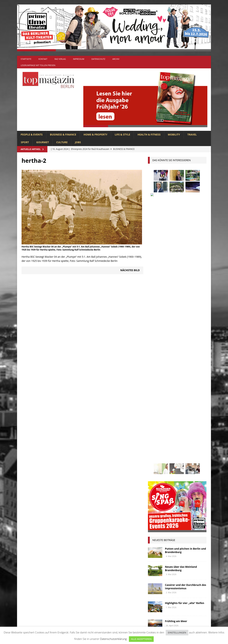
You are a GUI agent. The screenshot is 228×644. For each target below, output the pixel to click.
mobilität (173, 447)
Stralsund (172, 467)
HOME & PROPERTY (95, 134)
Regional (155, 460)
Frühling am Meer (176, 363)
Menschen (156, 447)
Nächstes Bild (130, 270)
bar (152, 400)
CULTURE (62, 142)
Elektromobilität (176, 407)
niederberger (192, 447)
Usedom (168, 473)
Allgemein (74, 561)
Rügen (182, 460)
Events (196, 407)
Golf (171, 420)
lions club (156, 440)
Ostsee (170, 453)
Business (190, 400)
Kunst (167, 433)
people (182, 453)
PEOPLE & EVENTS (32, 134)
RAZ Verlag (60, 59)
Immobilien (156, 427)
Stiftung (155, 467)
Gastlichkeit (172, 413)
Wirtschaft (185, 473)
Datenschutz (98, 59)
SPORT (25, 142)
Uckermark (190, 467)
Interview (174, 427)
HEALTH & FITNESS (149, 134)
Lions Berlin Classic (187, 433)
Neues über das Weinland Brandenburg (181, 310)
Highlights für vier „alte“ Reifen (185, 345)
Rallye (196, 453)
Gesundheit (157, 420)
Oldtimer (155, 453)
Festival (155, 413)
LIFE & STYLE (122, 134)
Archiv (116, 59)
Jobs (78, 142)
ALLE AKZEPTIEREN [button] (141, 639)
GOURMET (43, 142)
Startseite (26, 59)
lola (170, 440)
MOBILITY (174, 134)
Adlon (154, 393)
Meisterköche (186, 440)
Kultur (154, 433)
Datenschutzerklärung (113, 639)
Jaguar (189, 427)
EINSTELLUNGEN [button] (177, 633)
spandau (196, 460)
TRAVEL (192, 134)
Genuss (189, 413)
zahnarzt (171, 480)
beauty (163, 400)
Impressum (79, 59)
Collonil (155, 407)
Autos (195, 393)
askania (181, 393)
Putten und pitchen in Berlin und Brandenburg (186, 292)
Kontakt (43, 59)
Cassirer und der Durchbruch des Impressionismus (186, 328)
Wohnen (155, 480)
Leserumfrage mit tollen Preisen (38, 65)
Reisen (169, 460)
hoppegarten (187, 420)
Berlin (176, 400)
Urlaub (154, 473)
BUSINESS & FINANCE (63, 134)
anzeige (167, 393)
